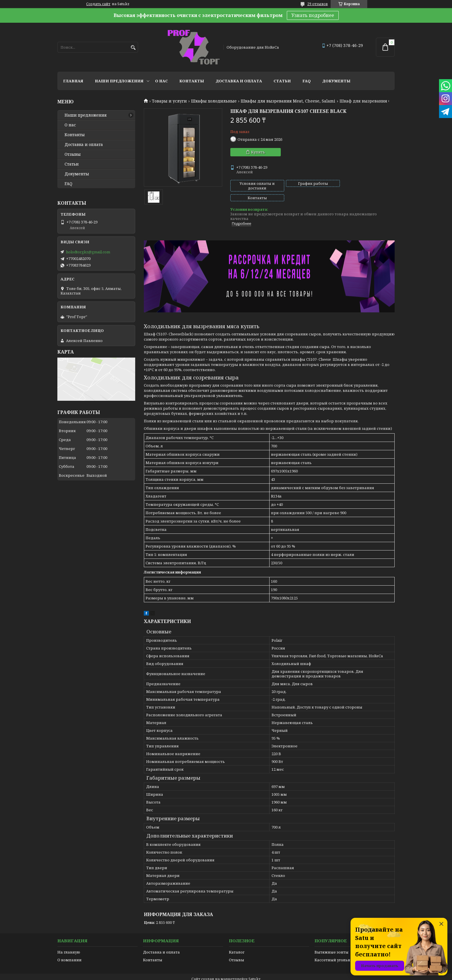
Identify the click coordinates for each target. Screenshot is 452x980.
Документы (336, 81)
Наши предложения (119, 81)
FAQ (307, 81)
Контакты (192, 81)
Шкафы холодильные (214, 101)
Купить (258, 152)
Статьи (282, 81)
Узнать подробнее (313, 15)
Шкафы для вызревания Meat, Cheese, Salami (288, 101)
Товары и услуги (169, 101)
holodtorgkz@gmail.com (88, 252)
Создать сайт (98, 4)
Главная (73, 81)
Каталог (237, 942)
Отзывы (73, 154)
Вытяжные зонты (332, 942)
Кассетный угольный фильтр (343, 950)
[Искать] (133, 48)
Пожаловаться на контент (238, 974)
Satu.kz (255, 969)
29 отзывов (318, 4)
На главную (69, 942)
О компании (69, 950)
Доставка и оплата (239, 81)
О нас (161, 81)
